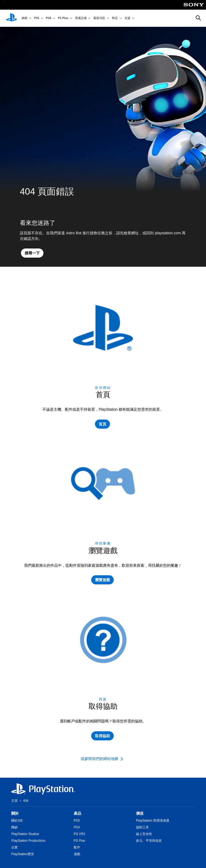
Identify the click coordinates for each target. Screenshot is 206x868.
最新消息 (99, 18)
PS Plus (63, 18)
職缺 (14, 827)
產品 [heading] (78, 813)
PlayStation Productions (28, 841)
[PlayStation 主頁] (12, 18)
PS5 (37, 18)
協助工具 (142, 827)
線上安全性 (144, 834)
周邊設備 (81, 18)
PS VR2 (80, 834)
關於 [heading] (15, 813)
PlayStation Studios (25, 834)
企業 (14, 847)
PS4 (49, 18)
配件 (77, 847)
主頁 (14, 801)
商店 (115, 18)
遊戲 (24, 18)
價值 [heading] (140, 813)
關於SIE (17, 821)
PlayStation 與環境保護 (153, 821)
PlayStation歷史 (23, 854)
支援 (127, 18)
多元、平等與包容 (149, 841)
